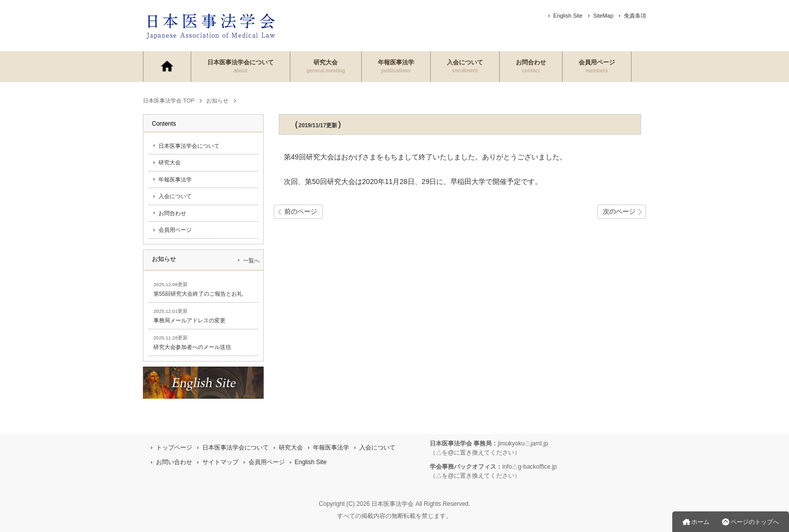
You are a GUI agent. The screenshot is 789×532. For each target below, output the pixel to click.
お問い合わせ (174, 462)
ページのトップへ (755, 522)
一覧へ (251, 260)
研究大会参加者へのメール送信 (192, 347)
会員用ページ (597, 66)
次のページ (619, 212)
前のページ (301, 212)
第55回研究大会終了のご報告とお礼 (198, 294)
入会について (465, 66)
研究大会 (326, 66)
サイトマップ (220, 462)
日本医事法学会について (241, 66)
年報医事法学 (396, 66)
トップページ (174, 448)
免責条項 (635, 16)
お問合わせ (531, 66)
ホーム (700, 522)
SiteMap (603, 16)
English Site (568, 16)
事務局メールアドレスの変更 (189, 320)
